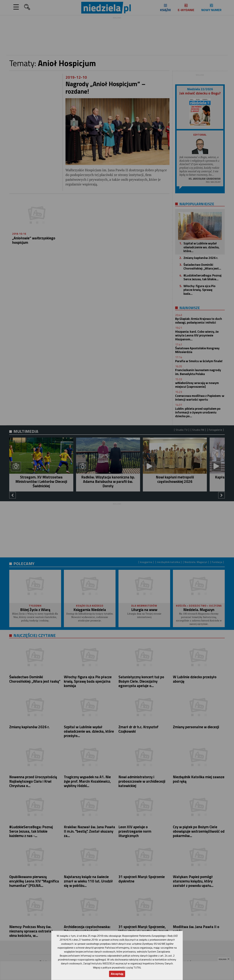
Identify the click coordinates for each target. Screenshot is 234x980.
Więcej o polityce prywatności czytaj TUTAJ (117, 967)
